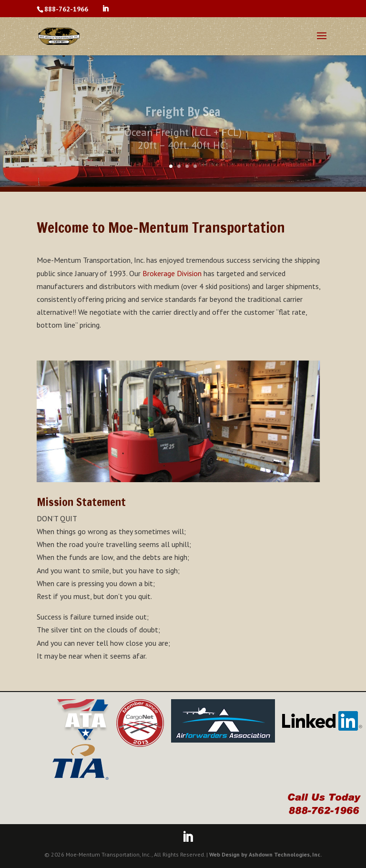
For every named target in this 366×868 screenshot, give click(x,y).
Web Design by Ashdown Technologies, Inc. (265, 854)
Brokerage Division (172, 273)
